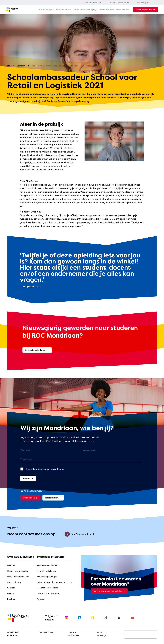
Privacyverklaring (46, 632)
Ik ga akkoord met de (45, 469)
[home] (13, 10)
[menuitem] (93, 2)
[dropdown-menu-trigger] (145, 10)
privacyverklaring (56, 469)
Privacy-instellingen (102, 634)
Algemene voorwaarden (73, 634)
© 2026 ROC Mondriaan (13, 634)
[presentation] (141, 635)
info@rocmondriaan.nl (79, 534)
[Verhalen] (21, 66)
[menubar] (116, 2)
